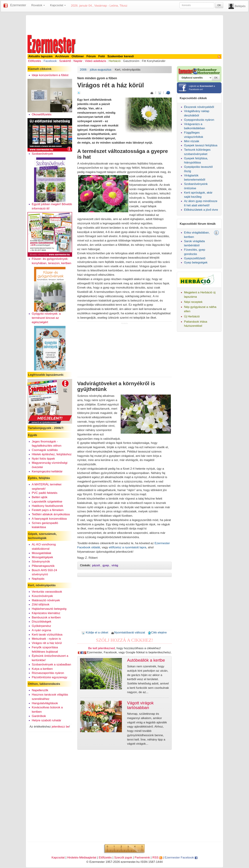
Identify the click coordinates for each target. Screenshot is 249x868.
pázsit (96, 565)
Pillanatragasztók (43, 566)
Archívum (62, 56)
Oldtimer (78, 56)
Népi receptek (193, 302)
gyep (106, 565)
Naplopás (38, 579)
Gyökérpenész (41, 626)
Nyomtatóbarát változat (128, 632)
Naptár (78, 61)
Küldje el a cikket (95, 632)
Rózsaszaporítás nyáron (48, 673)
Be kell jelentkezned (102, 648)
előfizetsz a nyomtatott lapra (128, 547)
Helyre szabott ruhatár (47, 720)
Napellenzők (40, 690)
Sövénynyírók (41, 561)
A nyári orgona (41, 630)
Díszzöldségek (42, 622)
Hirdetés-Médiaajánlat (82, 857)
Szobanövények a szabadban (51, 664)
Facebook (50, 61)
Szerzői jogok (123, 857)
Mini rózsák (192, 141)
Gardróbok (39, 716)
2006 (83, 70)
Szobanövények (42, 154)
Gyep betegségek (196, 262)
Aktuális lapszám (41, 56)
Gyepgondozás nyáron (199, 120)
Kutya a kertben (42, 669)
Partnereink (142, 857)
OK (219, 5)
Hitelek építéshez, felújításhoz (52, 454)
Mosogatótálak (42, 553)
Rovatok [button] (38, 5)
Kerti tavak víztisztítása (47, 634)
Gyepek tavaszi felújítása (201, 145)
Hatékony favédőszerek (47, 506)
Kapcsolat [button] (58, 5)
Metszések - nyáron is (46, 639)
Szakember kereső (121, 56)
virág (115, 565)
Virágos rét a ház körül (47, 643)
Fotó (102, 56)
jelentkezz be (60, 727)
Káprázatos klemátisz (46, 613)
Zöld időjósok (41, 604)
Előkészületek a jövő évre (201, 210)
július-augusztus (101, 70)
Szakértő (65, 61)
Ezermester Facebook (181, 857)
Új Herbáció (192, 316)
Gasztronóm (131, 61)
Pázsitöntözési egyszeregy (50, 677)
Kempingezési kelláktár (47, 471)
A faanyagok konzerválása (49, 519)
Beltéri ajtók (40, 497)
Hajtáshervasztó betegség (49, 609)
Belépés (240, 6)
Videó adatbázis (96, 61)
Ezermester (18, 5)
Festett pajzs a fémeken (48, 510)
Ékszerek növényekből (199, 107)
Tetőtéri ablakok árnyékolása (51, 514)
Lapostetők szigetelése (47, 501)
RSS (157, 857)
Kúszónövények (42, 596)
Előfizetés (35, 61)
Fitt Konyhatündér (154, 61)
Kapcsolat (58, 857)
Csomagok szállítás (45, 450)
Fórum (91, 56)
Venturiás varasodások (47, 592)
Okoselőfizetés (42, 114)
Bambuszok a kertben (46, 617)
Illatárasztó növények (46, 600)
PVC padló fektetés (45, 493)
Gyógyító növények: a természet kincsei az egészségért (46, 318)
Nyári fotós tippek (43, 459)
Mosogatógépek (42, 557)
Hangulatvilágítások (45, 703)
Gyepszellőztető (195, 258)
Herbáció (115, 61)
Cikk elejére (157, 632)
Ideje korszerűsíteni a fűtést (50, 75)
